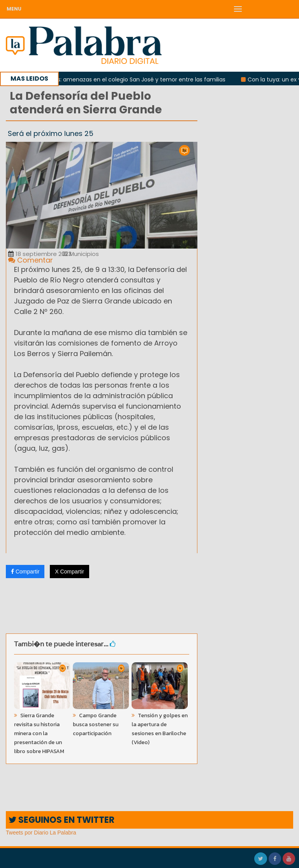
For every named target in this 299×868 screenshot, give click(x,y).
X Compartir (69, 572)
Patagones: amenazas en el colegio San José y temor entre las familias (132, 79)
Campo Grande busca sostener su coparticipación (96, 724)
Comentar (31, 260)
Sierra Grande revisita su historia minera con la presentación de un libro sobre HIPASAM (39, 733)
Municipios (81, 254)
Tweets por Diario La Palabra (41, 833)
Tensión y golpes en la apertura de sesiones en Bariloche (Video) (160, 729)
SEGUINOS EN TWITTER (62, 820)
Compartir (25, 572)
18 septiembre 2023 (40, 254)
